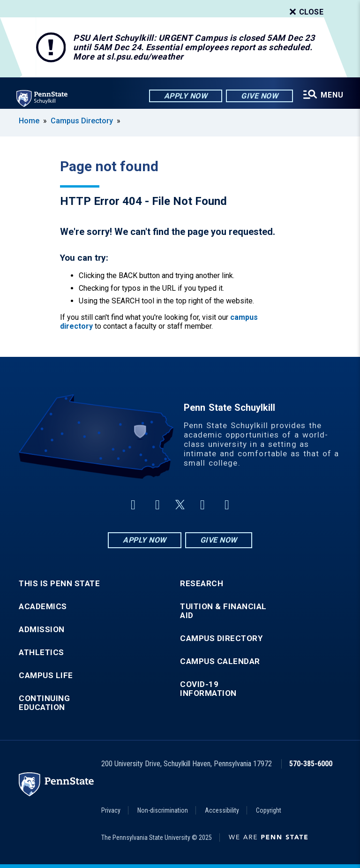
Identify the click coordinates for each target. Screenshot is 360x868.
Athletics (41, 653)
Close (306, 12)
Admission (42, 630)
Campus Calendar (220, 661)
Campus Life (46, 676)
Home (29, 121)
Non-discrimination (163, 810)
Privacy (111, 810)
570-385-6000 (311, 764)
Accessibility (222, 810)
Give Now (259, 96)
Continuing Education (44, 703)
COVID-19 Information (208, 689)
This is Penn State (59, 584)
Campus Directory (82, 121)
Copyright (269, 810)
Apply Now (185, 96)
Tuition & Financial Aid (223, 611)
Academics (43, 607)
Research (202, 584)
